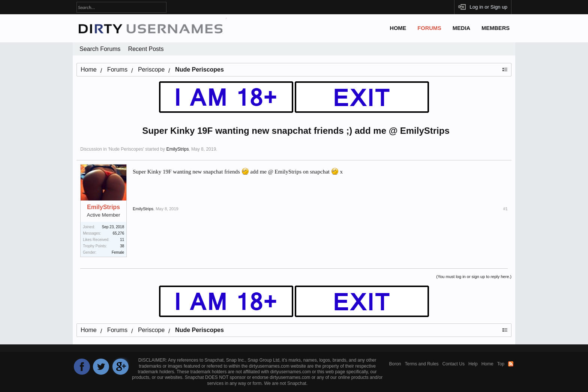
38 (122, 246)
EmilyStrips (177, 149)
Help (473, 364)
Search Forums (100, 49)
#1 (505, 209)
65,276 (118, 233)
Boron (395, 364)
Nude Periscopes (126, 149)
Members (496, 28)
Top (501, 364)
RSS (511, 364)
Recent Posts (146, 49)
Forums (429, 28)
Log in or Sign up (488, 7)
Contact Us (454, 364)
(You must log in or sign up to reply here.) (474, 277)
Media (461, 28)
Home (398, 28)
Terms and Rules (422, 364)
